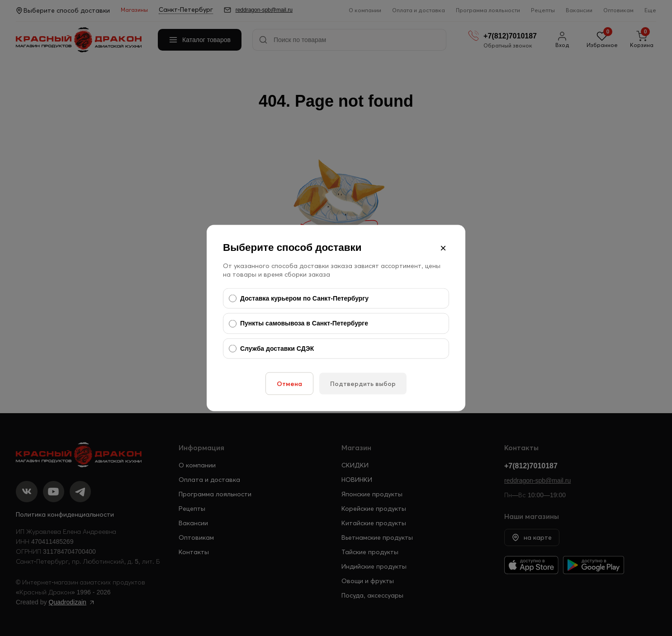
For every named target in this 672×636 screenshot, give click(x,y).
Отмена (289, 384)
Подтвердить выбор (363, 384)
